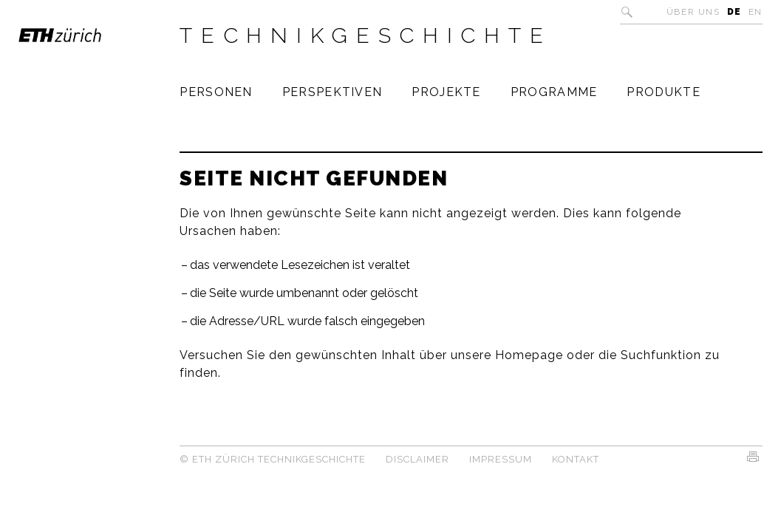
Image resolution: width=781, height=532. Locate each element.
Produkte (663, 92)
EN (756, 12)
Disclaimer (417, 459)
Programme (554, 92)
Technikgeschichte (365, 35)
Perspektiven (332, 92)
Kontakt (576, 459)
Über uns (693, 12)
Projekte (446, 92)
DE (734, 12)
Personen (216, 92)
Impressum (501, 459)
